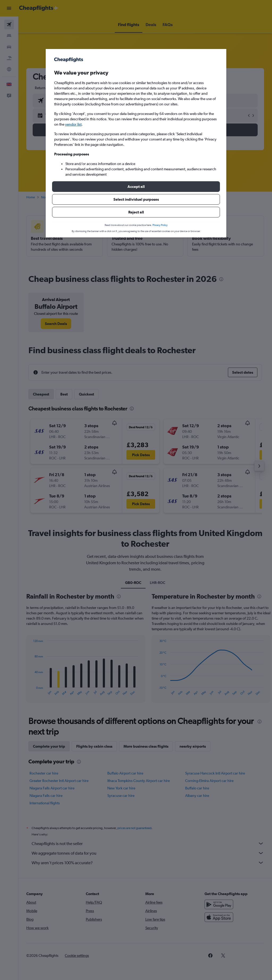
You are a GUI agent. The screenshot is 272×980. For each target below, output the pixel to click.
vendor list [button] (73, 124)
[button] (136, 187)
